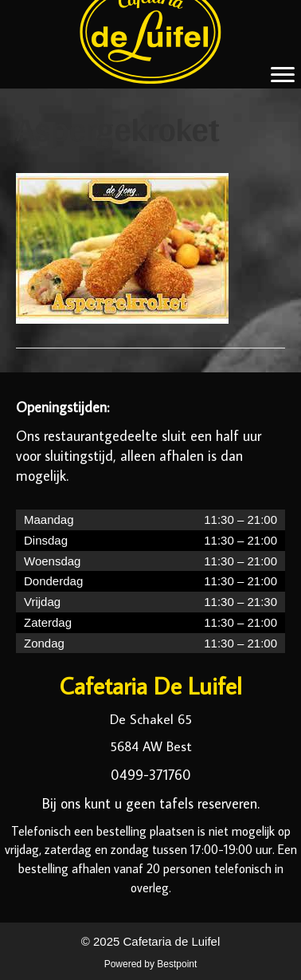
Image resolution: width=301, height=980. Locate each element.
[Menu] (283, 75)
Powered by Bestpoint (151, 964)
